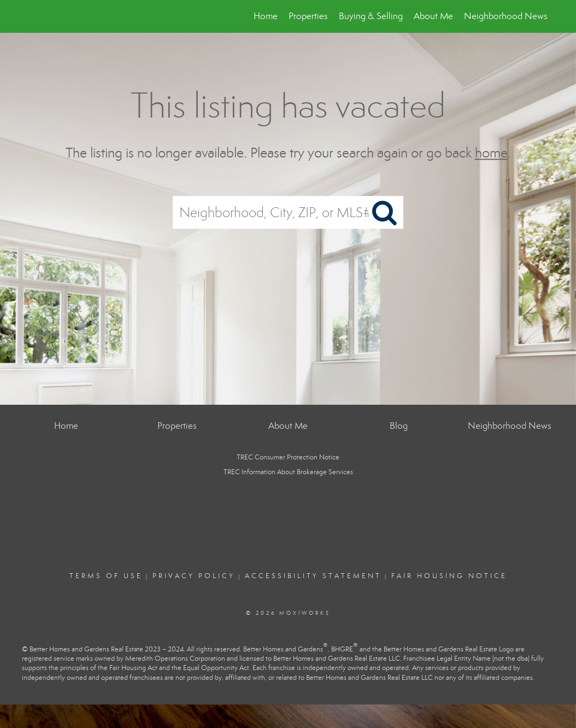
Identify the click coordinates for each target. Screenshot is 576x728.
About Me (433, 16)
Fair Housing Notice (449, 576)
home (491, 153)
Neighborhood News (506, 16)
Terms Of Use (106, 576)
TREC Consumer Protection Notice (288, 457)
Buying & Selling (371, 16)
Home (266, 16)
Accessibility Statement (313, 576)
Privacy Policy (194, 576)
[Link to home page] (29, 16)
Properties (308, 16)
